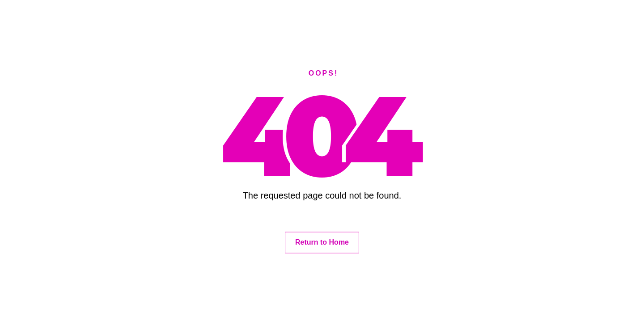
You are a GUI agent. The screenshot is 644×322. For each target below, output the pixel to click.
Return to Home (322, 242)
